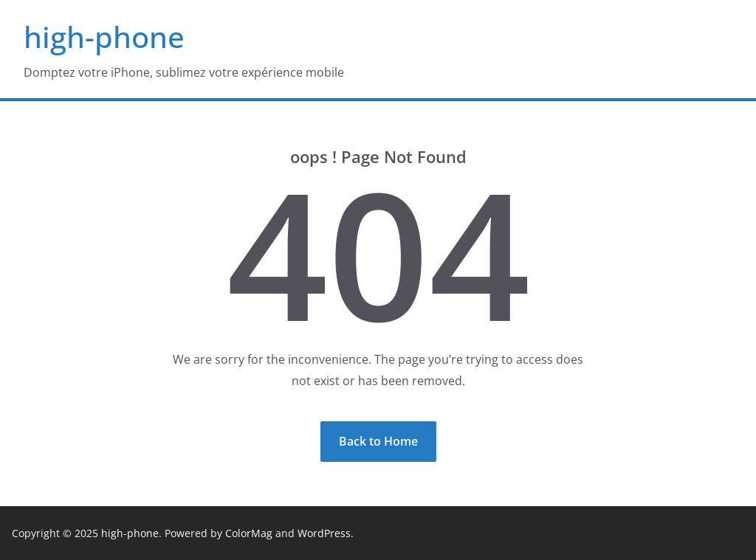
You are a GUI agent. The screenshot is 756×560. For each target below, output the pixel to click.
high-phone (104, 37)
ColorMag (249, 533)
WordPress (324, 533)
